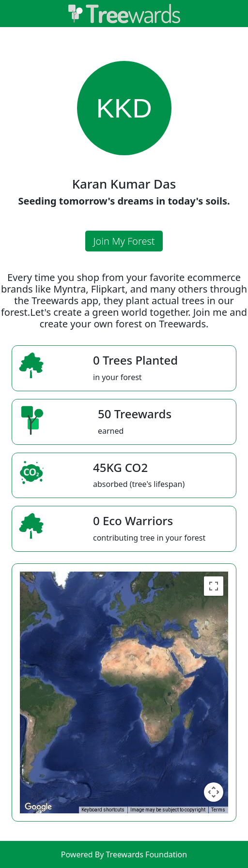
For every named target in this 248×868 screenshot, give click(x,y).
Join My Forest (124, 241)
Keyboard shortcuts (103, 810)
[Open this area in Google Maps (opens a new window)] (38, 807)
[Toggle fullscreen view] (214, 586)
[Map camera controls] (214, 792)
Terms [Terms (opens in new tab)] (218, 810)
